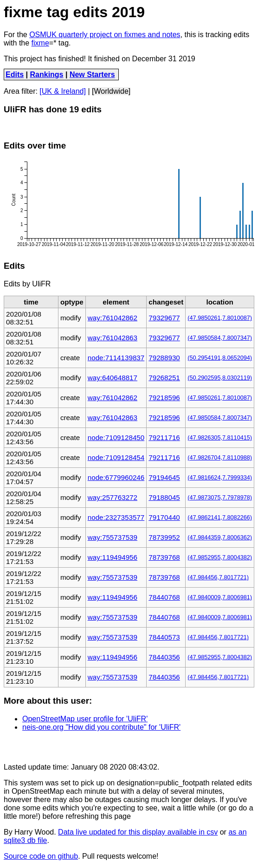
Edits (15, 74)
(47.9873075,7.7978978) (220, 498)
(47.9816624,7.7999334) (220, 478)
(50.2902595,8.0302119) (220, 378)
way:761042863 (113, 338)
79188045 (164, 497)
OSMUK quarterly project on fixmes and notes (105, 35)
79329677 (164, 318)
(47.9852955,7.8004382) (220, 557)
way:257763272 (113, 497)
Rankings (47, 74)
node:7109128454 (116, 457)
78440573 (164, 637)
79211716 (164, 437)
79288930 (164, 358)
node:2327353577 (116, 517)
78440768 (164, 597)
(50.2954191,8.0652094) (220, 358)
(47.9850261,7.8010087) (220, 318)
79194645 (164, 477)
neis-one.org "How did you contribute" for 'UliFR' (101, 727)
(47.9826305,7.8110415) (220, 438)
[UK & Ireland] (63, 91)
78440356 (164, 657)
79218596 (164, 398)
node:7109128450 (116, 437)
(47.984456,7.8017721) (218, 577)
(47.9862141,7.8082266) (220, 518)
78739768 (164, 557)
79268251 (164, 378)
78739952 (164, 537)
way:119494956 (113, 557)
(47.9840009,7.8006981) (220, 597)
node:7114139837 (116, 358)
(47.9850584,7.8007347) (220, 338)
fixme (40, 43)
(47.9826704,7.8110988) (220, 458)
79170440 (164, 517)
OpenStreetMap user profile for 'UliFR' (85, 719)
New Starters (92, 74)
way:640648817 (113, 378)
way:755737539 (113, 537)
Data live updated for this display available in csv (138, 832)
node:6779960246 (116, 477)
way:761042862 (113, 318)
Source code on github (41, 856)
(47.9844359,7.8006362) (220, 538)
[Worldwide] (111, 91)
